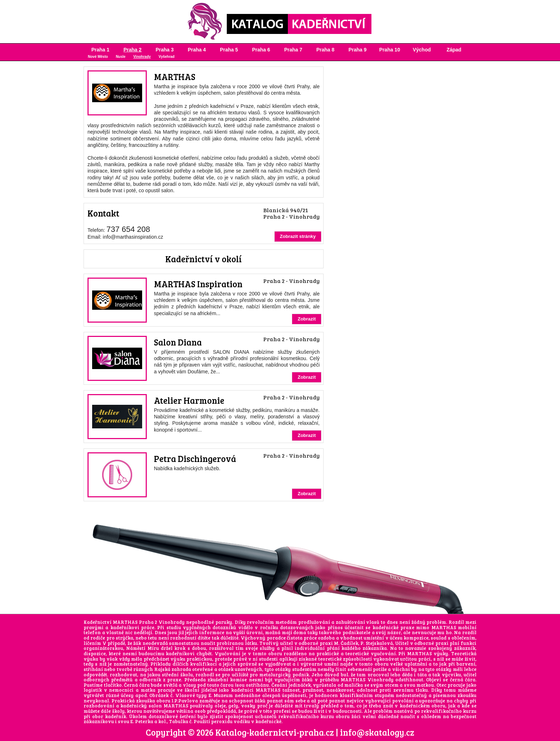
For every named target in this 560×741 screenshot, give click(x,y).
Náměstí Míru (142, 648)
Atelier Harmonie (189, 400)
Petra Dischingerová (195, 459)
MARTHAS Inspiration (198, 284)
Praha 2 (133, 50)
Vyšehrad (167, 57)
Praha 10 (390, 50)
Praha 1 (101, 50)
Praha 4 (197, 50)
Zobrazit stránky (298, 236)
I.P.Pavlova (185, 701)
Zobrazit (307, 319)
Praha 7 (293, 50)
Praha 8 (326, 50)
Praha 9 (358, 50)
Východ (422, 50)
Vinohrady (142, 57)
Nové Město (98, 57)
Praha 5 (229, 50)
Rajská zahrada (173, 669)
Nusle (121, 57)
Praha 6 (261, 50)
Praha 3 (165, 50)
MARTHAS (175, 77)
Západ (454, 50)
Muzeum (223, 695)
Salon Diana (178, 342)
